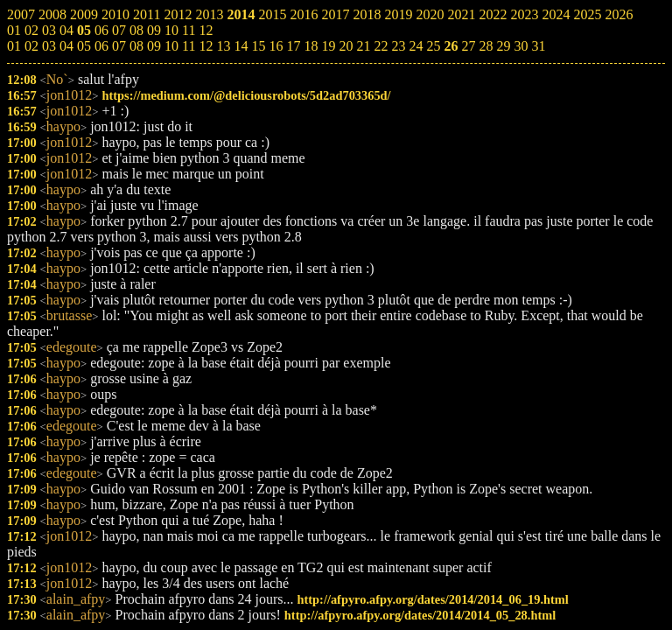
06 (101, 46)
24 (416, 46)
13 (223, 46)
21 (363, 46)
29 (503, 46)
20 (346, 46)
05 (84, 46)
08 (136, 46)
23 (398, 46)
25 (433, 46)
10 (171, 46)
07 (119, 46)
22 (381, 46)
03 (49, 46)
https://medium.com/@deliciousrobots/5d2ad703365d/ (246, 95)
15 (258, 46)
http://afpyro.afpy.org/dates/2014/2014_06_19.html (433, 599)
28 (486, 46)
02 (31, 46)
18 (311, 46)
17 (293, 46)
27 (468, 46)
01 (14, 46)
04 (66, 46)
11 (189, 46)
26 (451, 46)
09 (154, 46)
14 (241, 46)
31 (538, 46)
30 (521, 46)
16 (276, 46)
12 (206, 46)
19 (328, 46)
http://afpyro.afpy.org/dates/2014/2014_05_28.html (420, 615)
